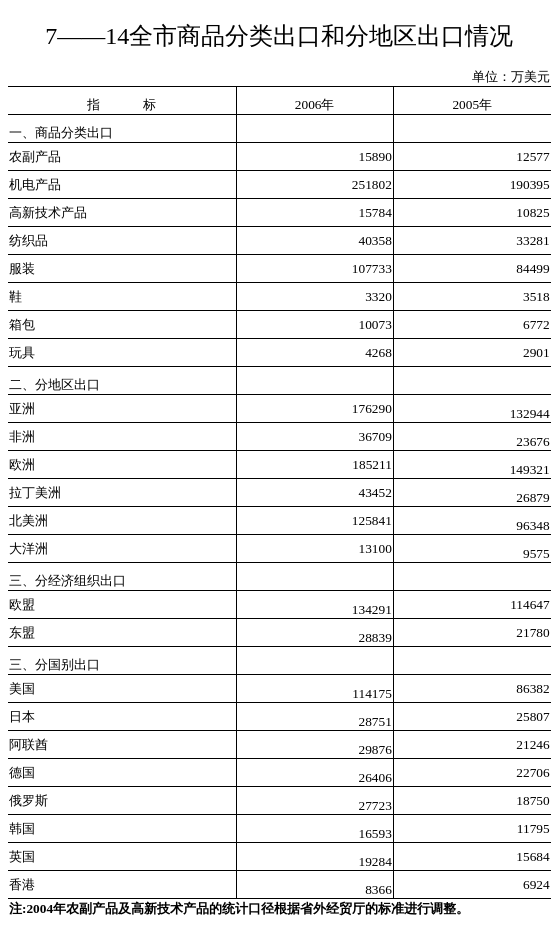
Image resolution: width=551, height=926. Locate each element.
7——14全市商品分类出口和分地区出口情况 (279, 36)
